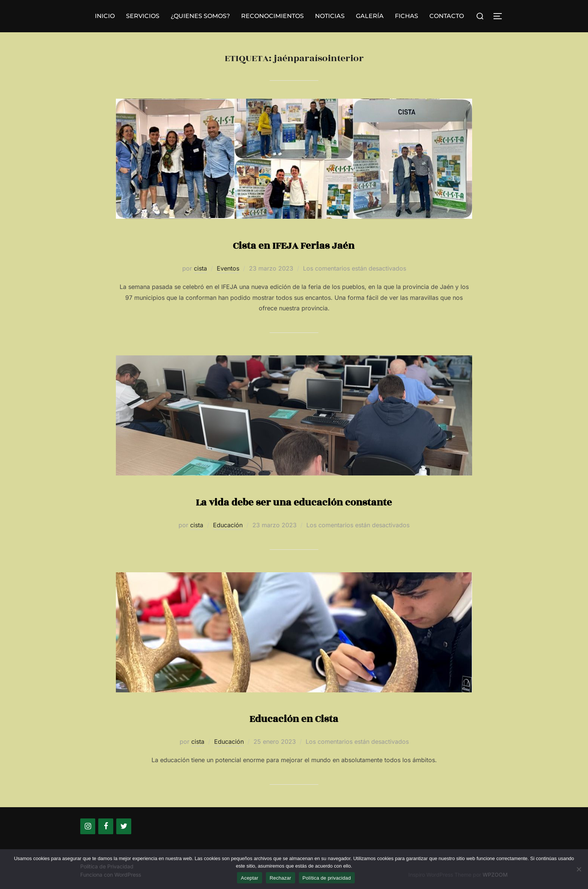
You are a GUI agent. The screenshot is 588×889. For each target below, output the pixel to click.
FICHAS (406, 16)
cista (200, 268)
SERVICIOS (143, 16)
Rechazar (280, 878)
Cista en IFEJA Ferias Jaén (294, 244)
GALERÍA (370, 16)
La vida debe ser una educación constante (294, 501)
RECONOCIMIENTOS (272, 16)
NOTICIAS (330, 16)
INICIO (105, 16)
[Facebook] (106, 826)
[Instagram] (88, 826)
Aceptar (250, 878)
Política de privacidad (327, 878)
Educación (228, 525)
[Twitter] (124, 826)
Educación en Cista (294, 718)
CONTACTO (447, 16)
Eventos (228, 268)
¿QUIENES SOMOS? (200, 16)
